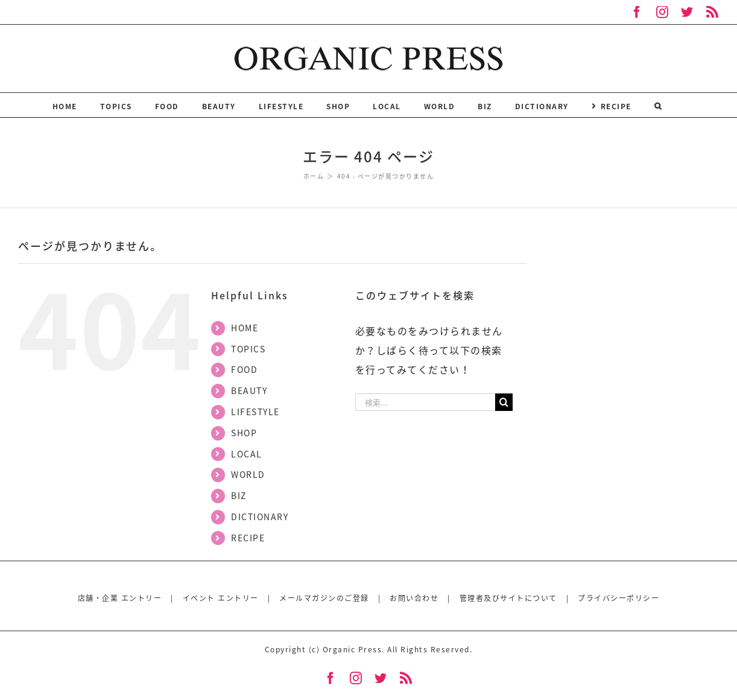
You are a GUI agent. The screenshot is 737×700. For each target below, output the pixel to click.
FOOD (244, 369)
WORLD (248, 474)
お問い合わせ (414, 598)
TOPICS (248, 349)
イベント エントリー (221, 598)
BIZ (239, 495)
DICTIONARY (260, 517)
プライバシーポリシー (618, 598)
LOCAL (247, 454)
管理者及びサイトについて (508, 598)
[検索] (658, 105)
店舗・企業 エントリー (120, 598)
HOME (245, 328)
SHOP (244, 433)
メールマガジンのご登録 (324, 598)
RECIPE (248, 538)
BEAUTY (249, 390)
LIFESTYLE (255, 412)
